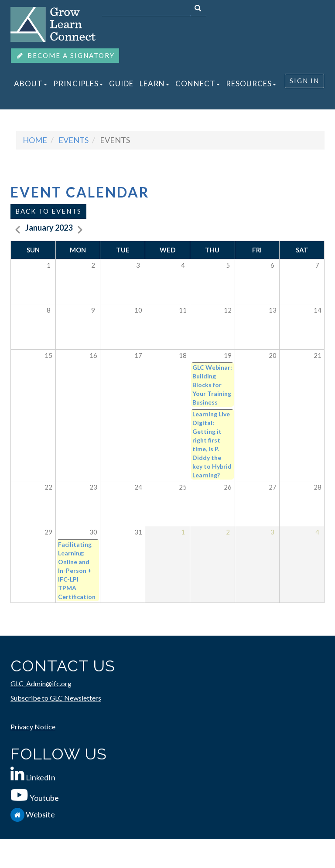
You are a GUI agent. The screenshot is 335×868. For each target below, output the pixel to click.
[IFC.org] (18, 814)
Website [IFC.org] (40, 814)
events (73, 140)
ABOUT (31, 83)
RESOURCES (251, 83)
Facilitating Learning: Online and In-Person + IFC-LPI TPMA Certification (77, 570)
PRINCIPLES (78, 83)
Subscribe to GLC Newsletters (56, 698)
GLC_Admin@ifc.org (41, 683)
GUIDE (121, 83)
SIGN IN (304, 81)
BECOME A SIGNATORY (65, 56)
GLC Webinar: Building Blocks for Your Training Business (212, 385)
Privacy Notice (33, 727)
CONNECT (198, 83)
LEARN (154, 83)
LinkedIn (41, 777)
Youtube (44, 798)
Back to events (48, 211)
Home (35, 140)
